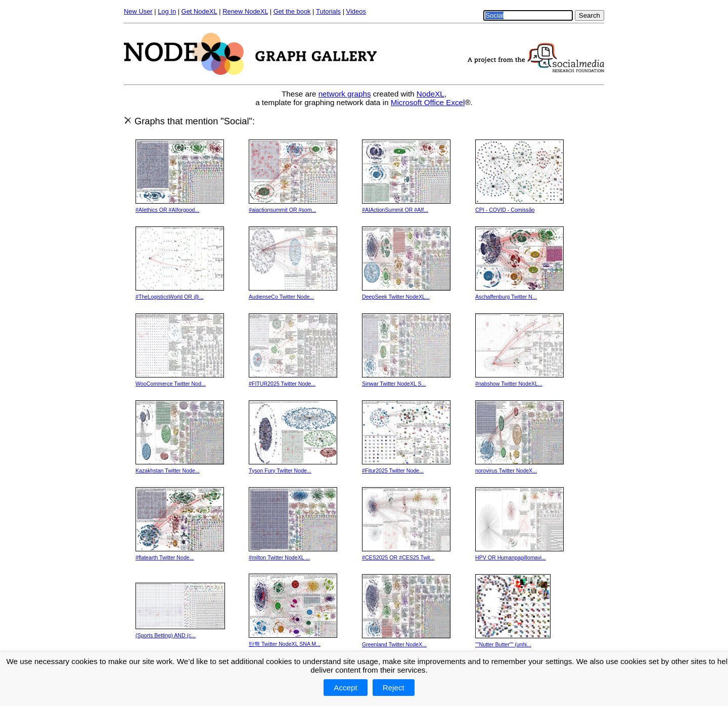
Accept (345, 688)
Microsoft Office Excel (428, 102)
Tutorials (328, 11)
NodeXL (430, 94)
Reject (394, 688)
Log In (167, 11)
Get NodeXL (199, 11)
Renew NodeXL (245, 11)
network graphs (345, 94)
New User (138, 11)
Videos (356, 11)
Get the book (292, 11)
